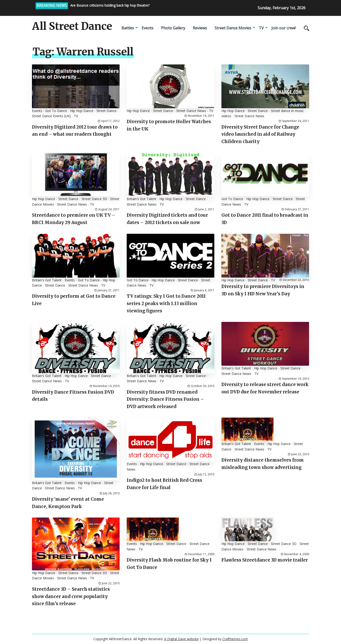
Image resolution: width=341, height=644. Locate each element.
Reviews (200, 28)
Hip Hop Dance (82, 111)
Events (148, 28)
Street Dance (106, 111)
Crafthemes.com (235, 639)
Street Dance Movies (233, 28)
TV (261, 28)
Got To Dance (56, 111)
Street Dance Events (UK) (51, 116)
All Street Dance (72, 26)
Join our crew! (283, 28)
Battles (128, 28)
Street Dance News (191, 111)
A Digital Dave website (181, 639)
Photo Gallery (173, 28)
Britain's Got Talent (141, 199)
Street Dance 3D (94, 199)
